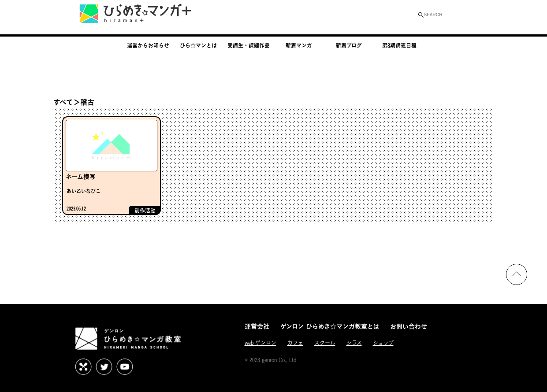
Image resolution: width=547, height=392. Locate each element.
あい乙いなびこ (84, 191)
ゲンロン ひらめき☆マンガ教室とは (330, 326)
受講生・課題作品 (249, 45)
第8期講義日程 (399, 45)
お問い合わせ (409, 326)
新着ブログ (349, 45)
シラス (354, 343)
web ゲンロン (260, 343)
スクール (325, 343)
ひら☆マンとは (198, 45)
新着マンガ (299, 45)
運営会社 (257, 326)
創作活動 (145, 211)
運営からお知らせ (148, 45)
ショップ (383, 343)
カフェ (295, 343)
